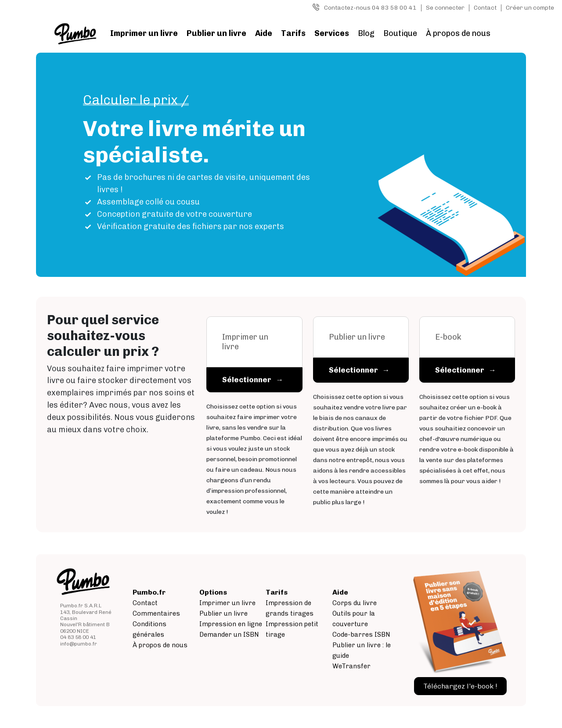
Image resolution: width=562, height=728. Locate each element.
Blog (366, 33)
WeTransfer (351, 666)
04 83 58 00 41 (78, 637)
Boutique (400, 33)
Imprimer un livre (144, 33)
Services (332, 33)
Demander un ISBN (229, 635)
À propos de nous (458, 33)
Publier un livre (216, 33)
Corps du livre (355, 603)
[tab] (254, 355)
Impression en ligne (231, 624)
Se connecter (445, 8)
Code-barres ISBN (361, 635)
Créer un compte (530, 8)
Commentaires (156, 613)
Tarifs (293, 33)
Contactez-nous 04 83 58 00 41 (370, 8)
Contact (485, 8)
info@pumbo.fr (79, 644)
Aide (264, 33)
